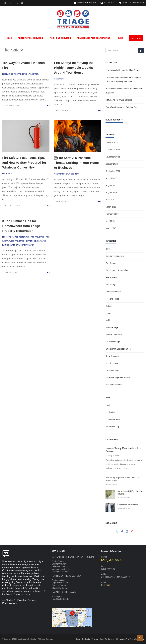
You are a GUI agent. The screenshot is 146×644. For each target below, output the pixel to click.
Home (9, 38)
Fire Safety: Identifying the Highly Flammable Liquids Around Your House (74, 68)
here (108, 585)
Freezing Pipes (112, 299)
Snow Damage (112, 356)
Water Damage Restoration (22, 245)
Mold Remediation (114, 335)
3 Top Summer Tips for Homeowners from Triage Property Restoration (21, 226)
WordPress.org (112, 427)
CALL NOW (136, 38)
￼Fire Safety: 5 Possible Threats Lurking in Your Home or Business (76, 163)
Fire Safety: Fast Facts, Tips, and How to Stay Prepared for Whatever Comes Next (24, 163)
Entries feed (111, 412)
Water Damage (112, 370)
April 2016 (110, 200)
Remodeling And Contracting (94, 38)
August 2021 (111, 185)
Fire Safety (34, 74)
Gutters (30, 241)
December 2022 (113, 150)
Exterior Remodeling (115, 256)
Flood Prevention (17, 241)
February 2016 (112, 214)
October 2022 (112, 164)
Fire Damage (8, 74)
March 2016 (111, 207)
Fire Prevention (21, 74)
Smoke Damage (113, 342)
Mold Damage (112, 327)
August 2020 (111, 193)
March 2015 (111, 228)
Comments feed (113, 419)
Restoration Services (31, 38)
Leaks (37, 241)
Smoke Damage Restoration (118, 349)
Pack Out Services (60, 38)
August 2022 (111, 178)
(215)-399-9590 (112, 560)
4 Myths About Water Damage (119, 100)
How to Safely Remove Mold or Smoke (123, 70)
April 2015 (110, 221)
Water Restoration (113, 385)
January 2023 (112, 142)
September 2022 (113, 171)
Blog (120, 38)
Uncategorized (112, 363)
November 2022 (113, 157)
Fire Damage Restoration (19, 237)
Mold (108, 320)
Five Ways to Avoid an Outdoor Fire (121, 107)
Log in (108, 405)
